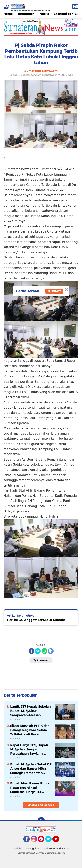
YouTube (59, 841)
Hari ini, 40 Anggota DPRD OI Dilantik (36, 620)
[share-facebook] (31, 651)
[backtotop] (41, 821)
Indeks (44, 14)
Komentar (41, 660)
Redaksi (18, 848)
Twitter (50, 841)
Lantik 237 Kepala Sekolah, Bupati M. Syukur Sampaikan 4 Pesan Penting (31, 711)
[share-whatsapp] (44, 651)
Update (54, 291)
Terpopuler (26, 14)
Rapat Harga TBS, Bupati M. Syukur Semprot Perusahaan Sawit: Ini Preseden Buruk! (29, 749)
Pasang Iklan (32, 848)
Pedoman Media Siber (56, 848)
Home (8, 14)
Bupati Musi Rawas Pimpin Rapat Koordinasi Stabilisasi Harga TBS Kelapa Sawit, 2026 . (31, 788)
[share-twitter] (38, 651)
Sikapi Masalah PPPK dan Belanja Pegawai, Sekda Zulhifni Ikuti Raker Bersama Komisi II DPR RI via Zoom (30, 730)
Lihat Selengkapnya (41, 805)
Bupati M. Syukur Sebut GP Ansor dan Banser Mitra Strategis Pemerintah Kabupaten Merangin (31, 769)
